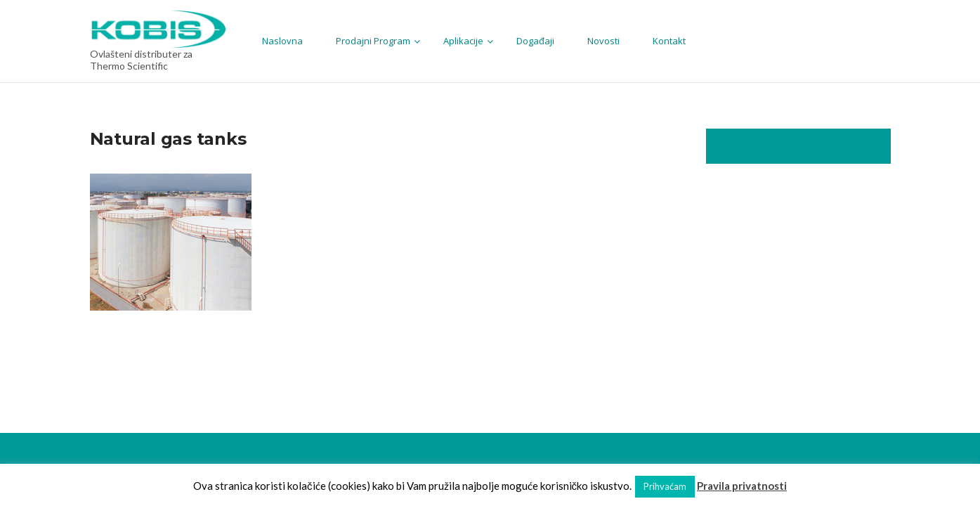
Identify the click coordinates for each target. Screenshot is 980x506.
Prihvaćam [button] (665, 486)
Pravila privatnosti (742, 486)
